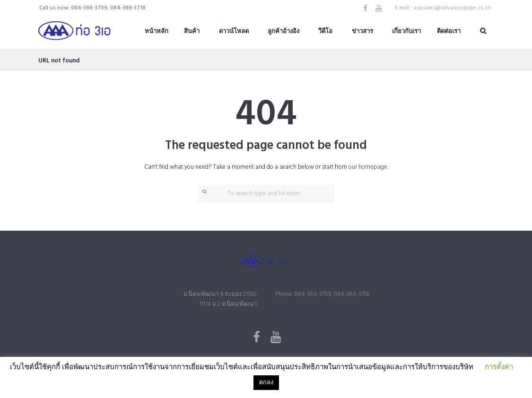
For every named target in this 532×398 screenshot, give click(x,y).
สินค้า (192, 31)
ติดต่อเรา (449, 31)
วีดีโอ (325, 31)
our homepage (368, 167)
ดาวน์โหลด (234, 31)
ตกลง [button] (266, 383)
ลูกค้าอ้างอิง (283, 31)
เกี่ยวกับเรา (406, 31)
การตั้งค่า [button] (499, 367)
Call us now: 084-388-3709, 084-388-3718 (92, 8)
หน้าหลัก (157, 31)
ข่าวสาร (362, 31)
